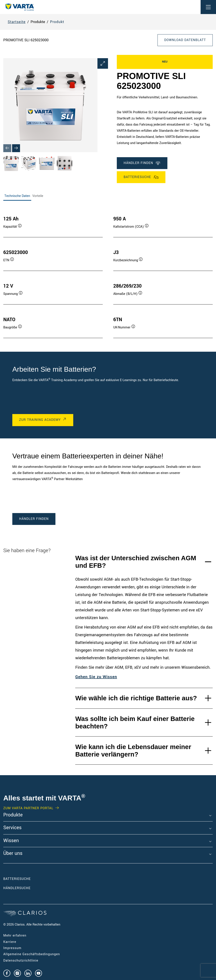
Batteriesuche (141, 177)
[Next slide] (16, 148)
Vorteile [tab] (38, 196)
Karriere (10, 942)
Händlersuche (24, 888)
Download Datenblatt (185, 40)
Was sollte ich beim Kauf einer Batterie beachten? (135, 722)
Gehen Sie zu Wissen (96, 677)
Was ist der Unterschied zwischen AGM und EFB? (136, 562)
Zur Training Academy (40, 420)
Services (12, 828)
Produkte (13, 815)
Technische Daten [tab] (17, 196)
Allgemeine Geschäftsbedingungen (32, 954)
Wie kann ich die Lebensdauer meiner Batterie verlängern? (133, 750)
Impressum (12, 948)
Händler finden (142, 163)
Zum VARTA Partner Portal (28, 808)
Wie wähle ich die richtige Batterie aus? (136, 698)
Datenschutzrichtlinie (21, 961)
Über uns (13, 854)
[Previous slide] (7, 148)
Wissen (11, 841)
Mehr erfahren (15, 936)
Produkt (57, 22)
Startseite (17, 22)
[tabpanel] (108, 273)
